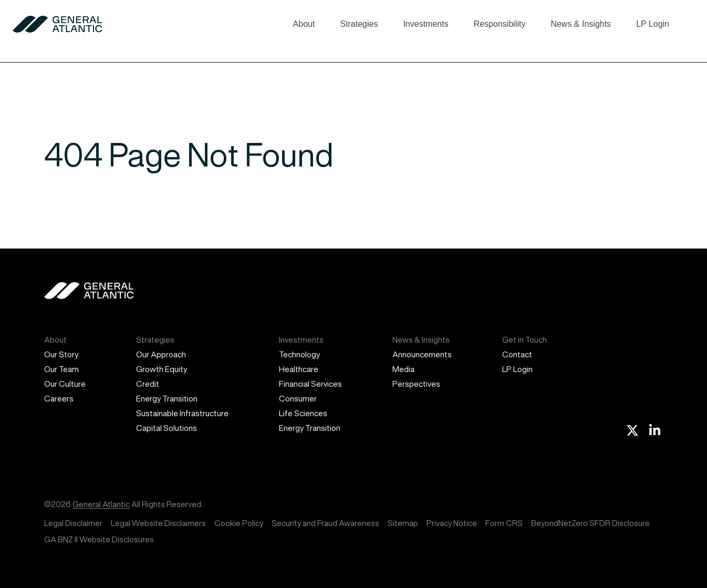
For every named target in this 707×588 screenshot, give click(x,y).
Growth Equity (162, 369)
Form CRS (504, 523)
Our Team (61, 369)
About (304, 24)
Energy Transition (167, 399)
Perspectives (416, 384)
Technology (299, 354)
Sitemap (403, 523)
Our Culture (65, 384)
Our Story (61, 354)
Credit (148, 384)
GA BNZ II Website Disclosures (99, 539)
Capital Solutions (167, 428)
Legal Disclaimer (73, 523)
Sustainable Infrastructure (182, 413)
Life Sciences (303, 413)
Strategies (359, 24)
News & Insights (581, 24)
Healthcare (299, 369)
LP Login (653, 24)
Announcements (422, 354)
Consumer (298, 399)
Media (403, 369)
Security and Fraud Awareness (325, 523)
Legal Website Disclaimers (158, 523)
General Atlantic (101, 504)
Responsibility (500, 24)
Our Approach (161, 354)
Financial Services (310, 384)
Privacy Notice (452, 523)
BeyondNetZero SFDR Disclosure (590, 523)
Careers (59, 399)
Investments (425, 24)
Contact (517, 354)
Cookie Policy (239, 523)
